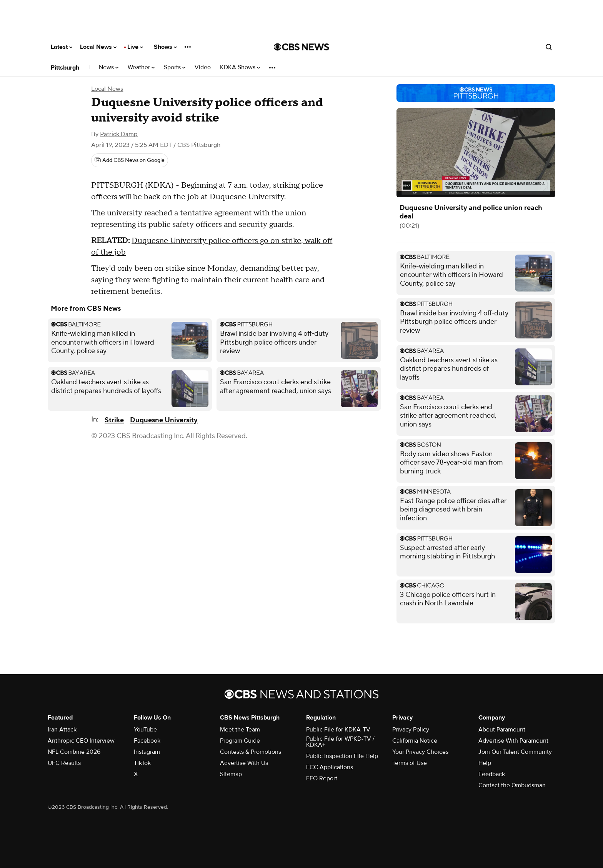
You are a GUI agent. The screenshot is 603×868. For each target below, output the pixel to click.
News (109, 67)
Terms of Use (410, 763)
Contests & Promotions (251, 752)
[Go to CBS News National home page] (301, 47)
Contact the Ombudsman (512, 785)
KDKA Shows (240, 67)
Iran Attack (62, 730)
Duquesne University (164, 420)
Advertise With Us (244, 763)
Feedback (492, 774)
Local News (98, 47)
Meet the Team (240, 730)
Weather (141, 67)
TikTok (142, 763)
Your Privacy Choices (420, 752)
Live (135, 47)
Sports (175, 67)
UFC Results (64, 763)
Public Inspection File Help (342, 756)
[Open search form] (549, 47)
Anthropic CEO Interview (81, 741)
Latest (62, 47)
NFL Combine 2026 (74, 752)
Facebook (147, 741)
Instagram (147, 752)
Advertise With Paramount (513, 741)
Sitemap (231, 774)
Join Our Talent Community (515, 752)
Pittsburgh (65, 68)
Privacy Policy (411, 730)
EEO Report (322, 778)
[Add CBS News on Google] (130, 160)
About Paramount (502, 730)
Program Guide (240, 741)
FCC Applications (330, 767)
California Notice (415, 741)
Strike (114, 420)
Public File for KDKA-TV (338, 730)
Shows (165, 47)
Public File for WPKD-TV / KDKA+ (340, 742)
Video (203, 67)
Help (485, 763)
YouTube (145, 730)
